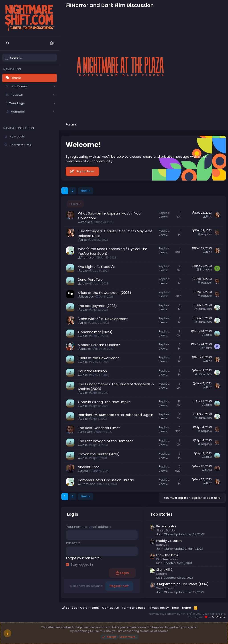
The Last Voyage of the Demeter (105, 441)
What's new (19, 86)
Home (186, 608)
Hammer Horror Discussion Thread (106, 480)
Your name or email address (88, 527)
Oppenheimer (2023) (95, 332)
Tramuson (88, 257)
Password (73, 543)
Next (84, 191)
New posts (17, 136)
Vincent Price (89, 467)
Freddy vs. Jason (169, 541)
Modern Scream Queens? (99, 345)
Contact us (110, 608)
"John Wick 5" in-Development (103, 319)
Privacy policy (159, 608)
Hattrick (86, 349)
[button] (54, 86)
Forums (16, 78)
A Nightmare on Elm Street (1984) (182, 584)
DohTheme (219, 617)
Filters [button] (74, 204)
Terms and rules (133, 608)
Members (18, 112)
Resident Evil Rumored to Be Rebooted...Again (116, 415)
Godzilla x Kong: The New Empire (104, 402)
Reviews (17, 95)
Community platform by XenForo (187, 614)
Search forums (20, 145)
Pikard (208, 348)
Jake (84, 271)
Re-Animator (166, 526)
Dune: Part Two (90, 279)
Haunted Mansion (92, 371)
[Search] (30, 58)
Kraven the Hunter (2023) (99, 454)
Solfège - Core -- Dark (80, 608)
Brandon (206, 269)
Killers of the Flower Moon (99, 358)
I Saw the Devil (167, 555)
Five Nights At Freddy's (96, 267)
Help (175, 608)
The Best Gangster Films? (99, 428)
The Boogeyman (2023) (97, 306)
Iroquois (87, 222)
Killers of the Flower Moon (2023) (105, 293)
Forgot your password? (84, 558)
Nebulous (87, 297)
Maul (84, 471)
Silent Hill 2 (164, 570)
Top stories (162, 514)
